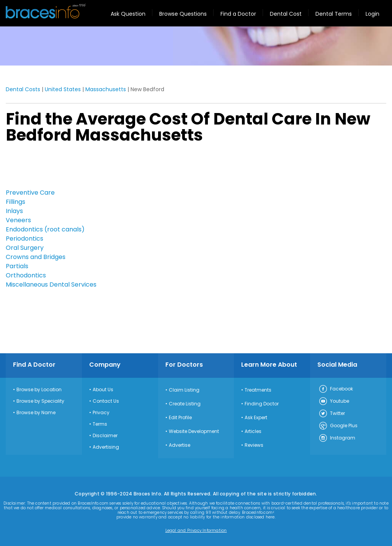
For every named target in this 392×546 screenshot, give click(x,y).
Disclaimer (105, 436)
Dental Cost (286, 14)
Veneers (18, 220)
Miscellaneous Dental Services (51, 284)
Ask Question (128, 14)
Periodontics (24, 239)
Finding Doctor (262, 404)
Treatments (258, 390)
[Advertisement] (44, 168)
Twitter (332, 414)
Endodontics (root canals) (45, 229)
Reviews (254, 445)
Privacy (101, 413)
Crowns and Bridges (36, 257)
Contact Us (106, 401)
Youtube (334, 402)
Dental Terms (334, 14)
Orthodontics (26, 275)
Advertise (180, 445)
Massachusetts (106, 89)
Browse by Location (39, 390)
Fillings (16, 202)
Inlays (14, 211)
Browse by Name (36, 413)
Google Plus (338, 426)
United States (63, 89)
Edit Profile (180, 418)
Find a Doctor (238, 14)
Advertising (106, 447)
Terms (100, 424)
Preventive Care (30, 193)
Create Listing (185, 404)
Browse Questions (183, 14)
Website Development (194, 431)
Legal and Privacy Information (196, 531)
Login (372, 14)
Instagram (337, 438)
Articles (253, 431)
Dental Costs (23, 89)
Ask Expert (256, 418)
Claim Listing (184, 390)
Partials (17, 266)
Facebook (336, 389)
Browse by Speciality (40, 401)
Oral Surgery (25, 248)
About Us (103, 390)
